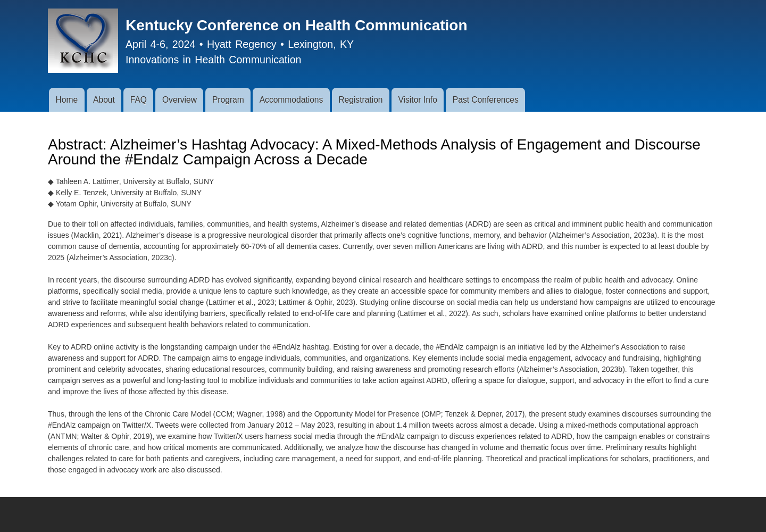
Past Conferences (486, 100)
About (104, 100)
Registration (360, 100)
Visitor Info (417, 100)
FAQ (139, 100)
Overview (180, 100)
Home (66, 100)
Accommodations (292, 100)
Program (228, 100)
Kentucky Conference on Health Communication (297, 25)
